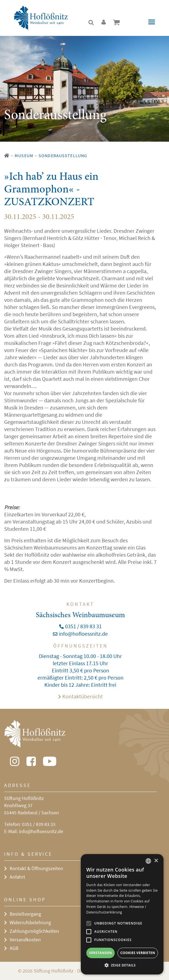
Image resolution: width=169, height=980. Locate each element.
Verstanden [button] (100, 953)
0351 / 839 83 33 (39, 824)
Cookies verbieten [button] (138, 953)
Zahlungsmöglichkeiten (34, 931)
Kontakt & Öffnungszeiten (36, 868)
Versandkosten (25, 940)
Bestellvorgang (25, 914)
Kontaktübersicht (83, 696)
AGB (14, 948)
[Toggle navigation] (152, 22)
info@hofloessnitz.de (41, 831)
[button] (122, 965)
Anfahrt (17, 877)
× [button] (156, 861)
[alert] (122, 914)
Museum (24, 155)
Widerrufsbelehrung (30, 922)
